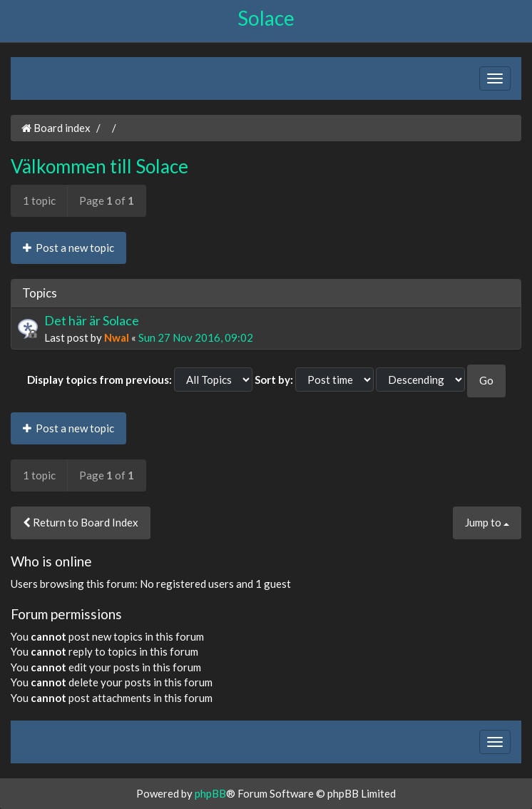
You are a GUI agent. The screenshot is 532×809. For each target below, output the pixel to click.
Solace (266, 18)
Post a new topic (68, 248)
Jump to (487, 522)
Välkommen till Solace (99, 166)
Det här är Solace (92, 320)
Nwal (117, 337)
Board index (56, 128)
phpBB (210, 793)
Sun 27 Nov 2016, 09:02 (196, 337)
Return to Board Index (81, 522)
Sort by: (274, 380)
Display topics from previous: (99, 380)
